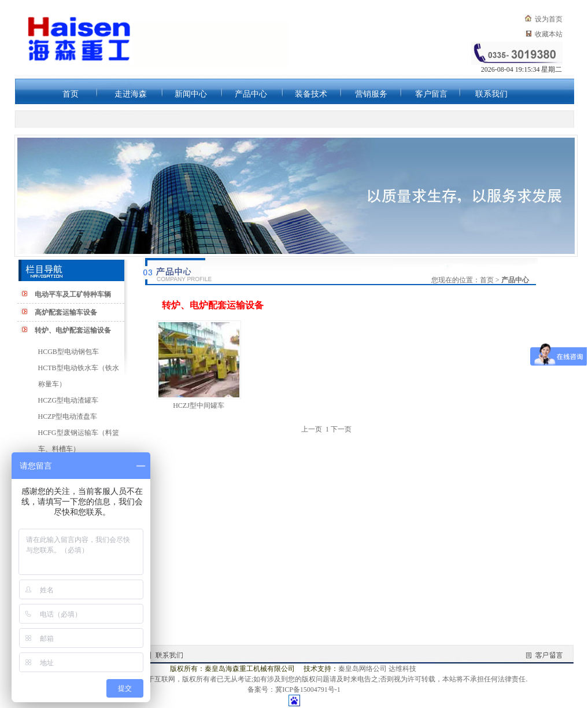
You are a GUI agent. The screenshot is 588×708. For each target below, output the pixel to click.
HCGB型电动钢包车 (69, 352)
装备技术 (311, 94)
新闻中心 (191, 94)
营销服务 (371, 94)
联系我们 (491, 94)
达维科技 (402, 669)
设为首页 (549, 19)
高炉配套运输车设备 (66, 312)
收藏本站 (549, 34)
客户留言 (431, 94)
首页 (71, 94)
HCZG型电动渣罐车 (69, 400)
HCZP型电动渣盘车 (68, 416)
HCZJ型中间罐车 (199, 405)
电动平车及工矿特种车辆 (73, 294)
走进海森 (131, 94)
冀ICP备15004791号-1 (308, 689)
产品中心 (251, 94)
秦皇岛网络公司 (363, 669)
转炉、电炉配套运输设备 (73, 330)
